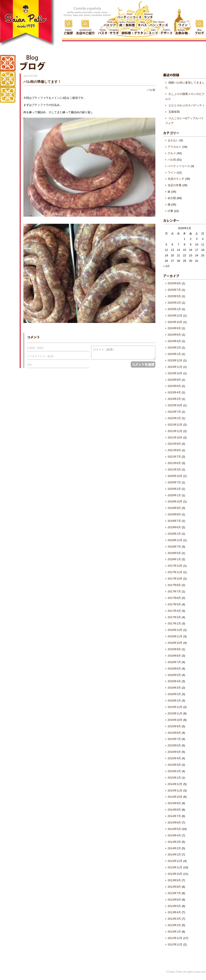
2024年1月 (174, 354)
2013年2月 (174, 925)
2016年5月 (174, 675)
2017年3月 (174, 617)
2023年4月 (174, 392)
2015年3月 (174, 765)
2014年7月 (174, 816)
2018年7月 (174, 547)
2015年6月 (174, 745)
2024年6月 (174, 335)
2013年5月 (174, 906)
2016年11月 (175, 636)
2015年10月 (175, 720)
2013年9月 (174, 880)
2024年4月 (174, 341)
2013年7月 (174, 893)
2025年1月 (174, 309)
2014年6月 (174, 822)
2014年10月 (175, 797)
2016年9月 (174, 649)
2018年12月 (175, 540)
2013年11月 (175, 867)
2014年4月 (174, 835)
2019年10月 (175, 501)
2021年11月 (175, 431)
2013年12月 (175, 861)
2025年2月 (174, 303)
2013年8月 (174, 887)
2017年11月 (175, 572)
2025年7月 (174, 290)
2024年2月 (174, 348)
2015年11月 (175, 713)
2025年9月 (174, 283)
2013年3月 (174, 919)
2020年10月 (175, 476)
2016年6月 (174, 669)
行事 (170, 211)
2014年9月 (174, 803)
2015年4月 (174, 758)
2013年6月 (174, 900)
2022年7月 (174, 412)
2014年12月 (175, 784)
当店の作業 (175, 185)
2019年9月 (174, 508)
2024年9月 (174, 328)
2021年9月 (174, 444)
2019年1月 (174, 534)
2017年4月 (174, 611)
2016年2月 (174, 694)
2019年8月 (174, 514)
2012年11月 (175, 944)
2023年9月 (174, 380)
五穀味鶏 (174, 112)
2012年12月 (175, 938)
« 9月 (166, 266)
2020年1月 (174, 495)
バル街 (151, 90)
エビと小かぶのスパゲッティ (187, 105)
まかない (173, 140)
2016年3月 (174, 688)
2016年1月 (174, 701)
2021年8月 (174, 450)
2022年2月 (174, 418)
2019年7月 (174, 521)
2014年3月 (174, 842)
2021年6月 (174, 463)
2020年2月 (174, 489)
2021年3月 (174, 469)
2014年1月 (174, 854)
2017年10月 (175, 579)
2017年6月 (174, 598)
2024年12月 (175, 316)
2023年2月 (174, 399)
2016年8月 (174, 656)
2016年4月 (174, 681)
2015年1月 (174, 778)
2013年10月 (175, 874)
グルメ (172, 153)
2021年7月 (174, 457)
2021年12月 (175, 425)
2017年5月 (174, 604)
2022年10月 (175, 405)
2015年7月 (174, 739)
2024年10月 (175, 322)
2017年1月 (174, 623)
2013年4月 (174, 912)
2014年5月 (174, 829)
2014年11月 (175, 791)
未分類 (172, 198)
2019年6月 (174, 527)
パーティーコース (179, 166)
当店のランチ (176, 179)
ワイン (172, 173)
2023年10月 (175, 373)
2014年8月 (174, 810)
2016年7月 (174, 662)
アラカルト (175, 147)
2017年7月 (174, 591)
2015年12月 (175, 707)
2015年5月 (174, 752)
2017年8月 (174, 585)
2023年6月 (174, 386)
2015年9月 (174, 726)
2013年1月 (174, 932)
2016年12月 (175, 630)
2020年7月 (174, 482)
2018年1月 (174, 559)
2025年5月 (174, 296)
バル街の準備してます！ (42, 82)
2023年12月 (175, 360)
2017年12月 (175, 566)
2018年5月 (174, 553)
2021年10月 (175, 437)
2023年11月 (175, 367)
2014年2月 (174, 848)
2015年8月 (174, 733)
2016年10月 (175, 643)
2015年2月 (174, 771)
